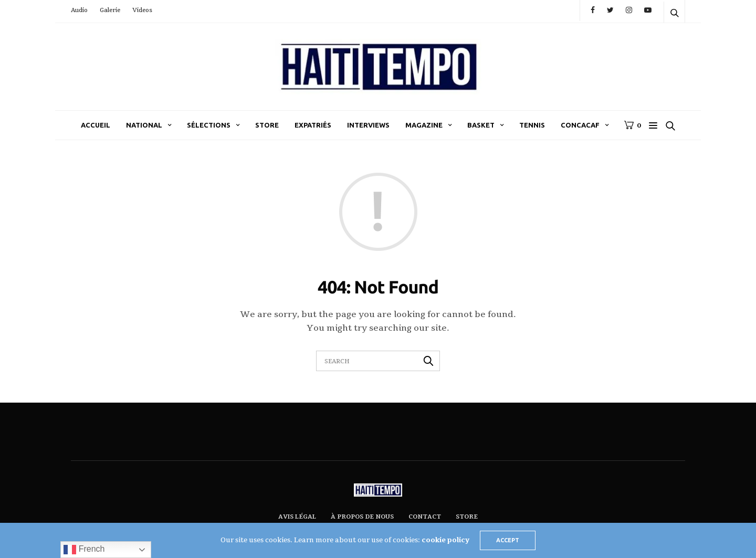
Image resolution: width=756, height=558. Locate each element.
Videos (142, 10)
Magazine (424, 125)
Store (267, 125)
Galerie (110, 10)
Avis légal (297, 517)
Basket (481, 125)
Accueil (96, 125)
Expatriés (313, 125)
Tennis (532, 125)
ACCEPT (508, 540)
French (84, 550)
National (144, 125)
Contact (425, 517)
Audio (79, 10)
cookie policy (445, 540)
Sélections (209, 125)
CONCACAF (580, 125)
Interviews (368, 125)
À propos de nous (362, 517)
